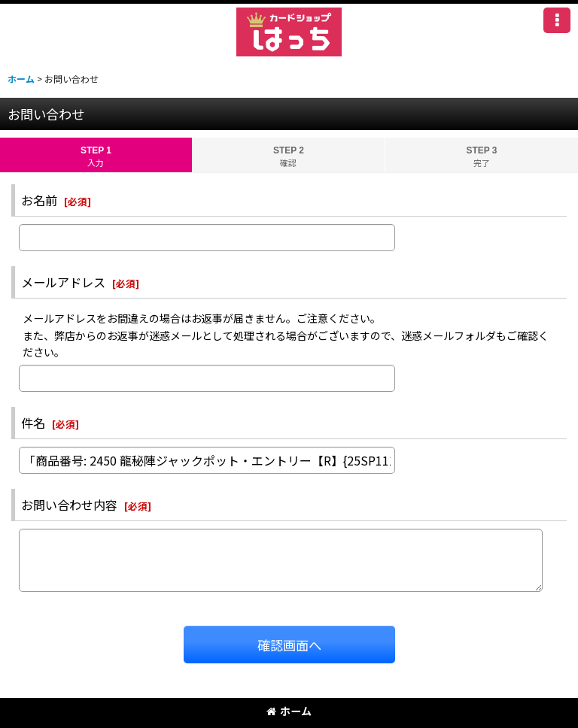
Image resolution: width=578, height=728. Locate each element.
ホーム (289, 711)
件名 (33, 423)
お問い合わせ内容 (69, 505)
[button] (557, 20)
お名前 (39, 200)
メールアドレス (63, 282)
